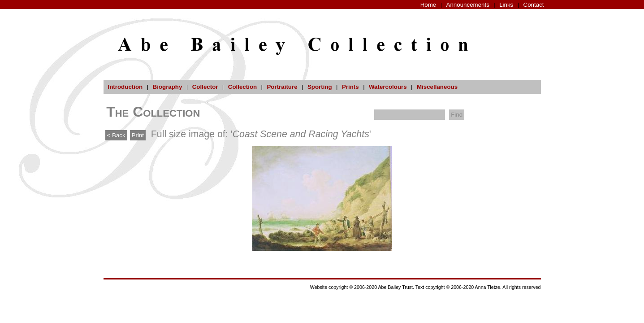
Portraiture (282, 87)
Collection (242, 87)
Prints (350, 87)
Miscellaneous (437, 87)
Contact (534, 5)
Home (428, 5)
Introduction (125, 87)
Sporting (320, 87)
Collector (205, 87)
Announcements (468, 5)
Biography (168, 87)
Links (506, 5)
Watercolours (388, 87)
